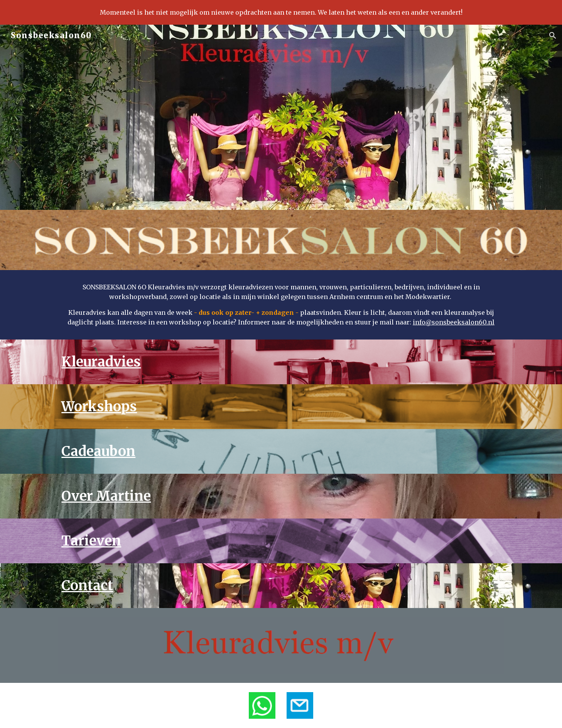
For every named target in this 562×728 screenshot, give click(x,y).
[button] (553, 35)
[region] (281, 12)
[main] (281, 305)
